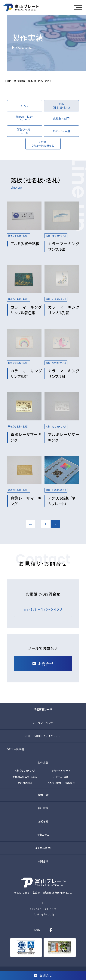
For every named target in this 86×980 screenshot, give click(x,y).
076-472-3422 (46, 609)
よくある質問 (43, 848)
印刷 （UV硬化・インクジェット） (43, 736)
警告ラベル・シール (61, 770)
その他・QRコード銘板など (61, 783)
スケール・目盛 (61, 777)
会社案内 (43, 808)
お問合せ (43, 861)
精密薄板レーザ (43, 709)
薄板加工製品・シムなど (25, 777)
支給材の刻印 (25, 783)
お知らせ (43, 821)
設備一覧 (43, 795)
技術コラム (43, 835)
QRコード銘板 (15, 749)
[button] (79, 7)
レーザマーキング (43, 723)
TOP (8, 81)
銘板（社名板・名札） (25, 770)
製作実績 (19, 81)
